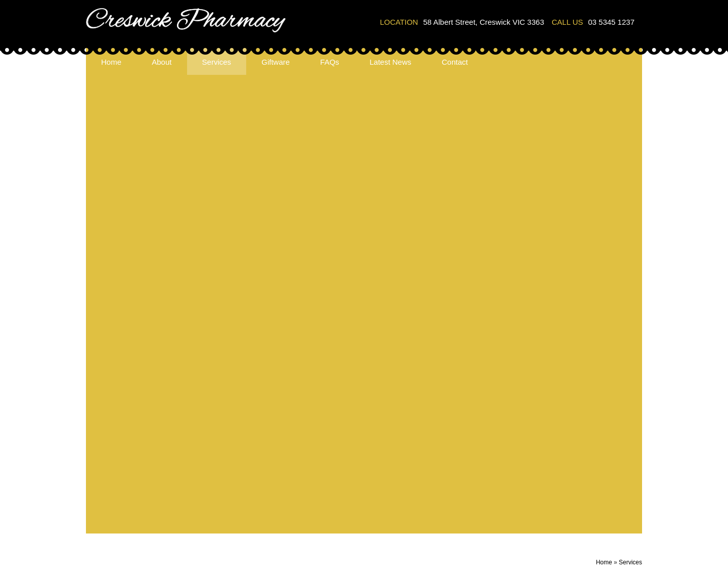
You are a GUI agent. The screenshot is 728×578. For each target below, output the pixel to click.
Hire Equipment (214, 503)
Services (217, 62)
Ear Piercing (208, 490)
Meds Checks (211, 516)
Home (111, 62)
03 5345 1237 (611, 22)
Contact (455, 62)
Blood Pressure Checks (227, 452)
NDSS (198, 528)
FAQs (330, 62)
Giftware (276, 62)
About (162, 62)
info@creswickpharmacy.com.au (344, 475)
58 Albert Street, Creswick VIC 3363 (484, 22)
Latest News (391, 62)
